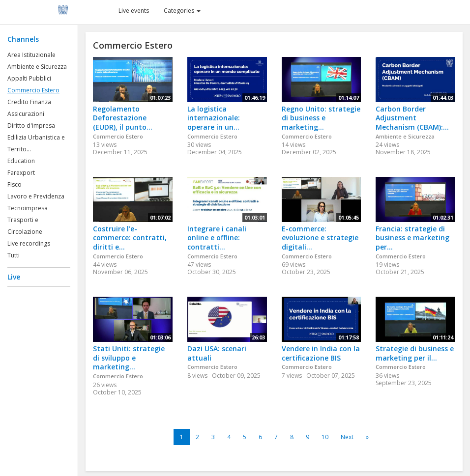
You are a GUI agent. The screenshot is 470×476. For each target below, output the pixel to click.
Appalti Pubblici (29, 78)
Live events (134, 11)
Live (14, 277)
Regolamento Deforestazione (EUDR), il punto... (123, 118)
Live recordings (29, 243)
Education (21, 161)
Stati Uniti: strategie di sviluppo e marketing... (129, 358)
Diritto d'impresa (31, 126)
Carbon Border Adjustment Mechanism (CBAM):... (412, 118)
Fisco (15, 184)
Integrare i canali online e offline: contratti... (217, 238)
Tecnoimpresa (28, 208)
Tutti (14, 255)
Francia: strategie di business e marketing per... (412, 238)
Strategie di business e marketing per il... (415, 353)
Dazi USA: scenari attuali (217, 353)
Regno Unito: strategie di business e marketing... (321, 118)
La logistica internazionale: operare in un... (214, 118)
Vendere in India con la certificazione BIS (321, 353)
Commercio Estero (33, 90)
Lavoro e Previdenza (36, 196)
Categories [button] (182, 11)
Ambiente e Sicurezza (37, 67)
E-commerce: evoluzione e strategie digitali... (320, 238)
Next (347, 437)
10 (325, 437)
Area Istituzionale (31, 55)
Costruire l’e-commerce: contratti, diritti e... (130, 238)
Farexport (21, 173)
